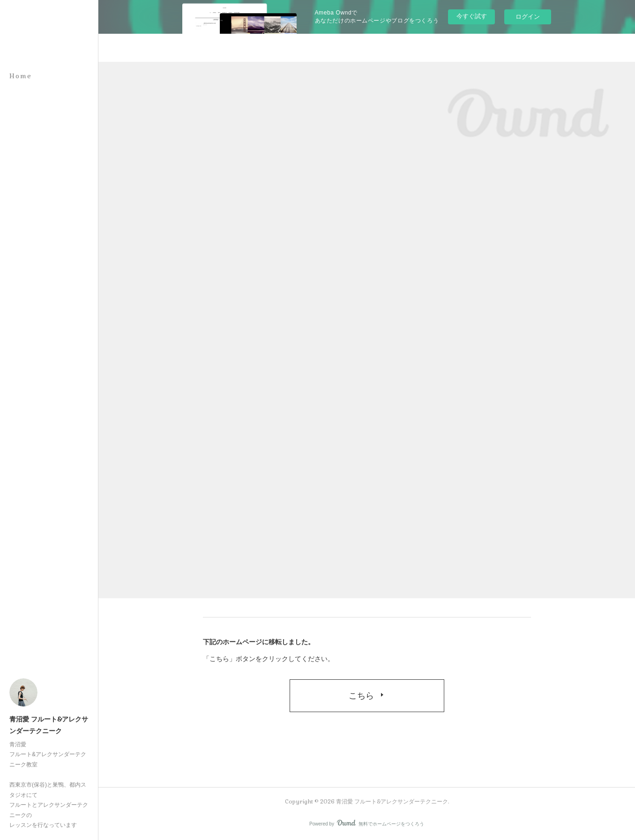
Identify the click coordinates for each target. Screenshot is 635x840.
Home (21, 76)
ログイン (528, 17)
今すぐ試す (472, 16)
